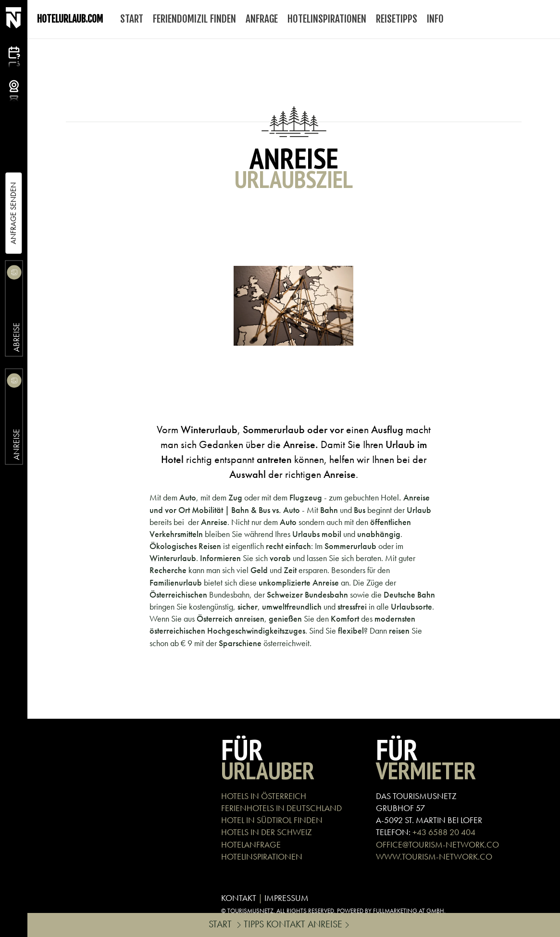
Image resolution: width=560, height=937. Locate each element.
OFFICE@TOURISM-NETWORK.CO (437, 844)
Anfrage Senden (13, 213)
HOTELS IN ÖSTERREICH (264, 796)
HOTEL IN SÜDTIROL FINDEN (272, 820)
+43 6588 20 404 (444, 832)
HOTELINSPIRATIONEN (262, 856)
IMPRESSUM (286, 898)
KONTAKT (239, 898)
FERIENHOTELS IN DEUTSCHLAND (281, 808)
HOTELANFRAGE (251, 844)
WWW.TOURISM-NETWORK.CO (434, 856)
